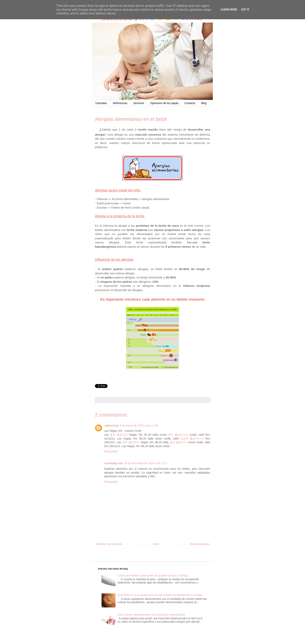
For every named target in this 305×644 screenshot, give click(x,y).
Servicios (139, 103)
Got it (245, 10)
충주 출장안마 (119, 435)
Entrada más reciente (109, 544)
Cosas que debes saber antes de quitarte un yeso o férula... (154, 576)
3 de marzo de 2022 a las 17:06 (139, 426)
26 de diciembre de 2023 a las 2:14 (145, 463)
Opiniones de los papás (164, 103)
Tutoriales (101, 103)
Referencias (120, 103)
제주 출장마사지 (178, 435)
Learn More (229, 10)
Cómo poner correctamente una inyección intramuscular (151, 615)
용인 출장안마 (178, 442)
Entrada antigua (199, 544)
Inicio (156, 544)
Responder (111, 451)
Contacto (190, 103)
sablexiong (111, 426)
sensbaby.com (114, 463)
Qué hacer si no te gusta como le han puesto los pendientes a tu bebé (160, 595)
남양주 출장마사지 (192, 439)
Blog (204, 103)
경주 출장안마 (131, 442)
